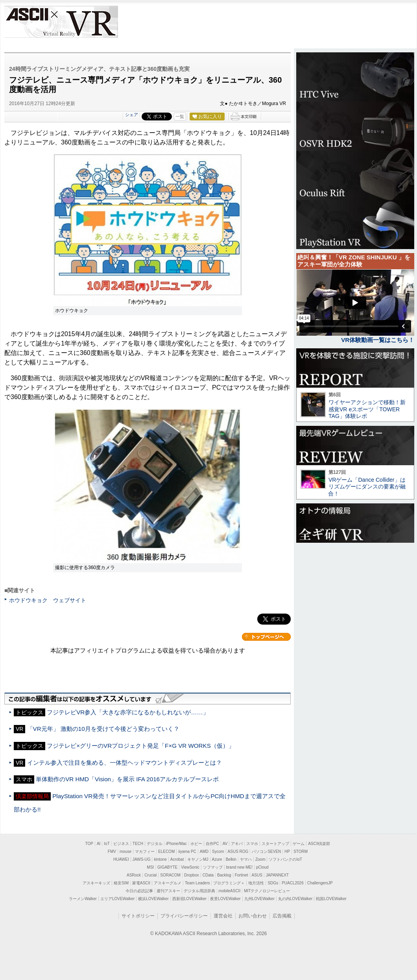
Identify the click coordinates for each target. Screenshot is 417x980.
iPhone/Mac (176, 844)
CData (208, 875)
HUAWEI (121, 859)
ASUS (257, 875)
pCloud (262, 867)
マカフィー (145, 851)
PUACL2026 (293, 883)
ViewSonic (190, 867)
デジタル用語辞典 (199, 891)
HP (287, 851)
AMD (204, 851)
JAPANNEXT (277, 875)
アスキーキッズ (96, 883)
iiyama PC (187, 851)
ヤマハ (246, 859)
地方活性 (256, 883)
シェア (132, 115)
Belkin (231, 859)
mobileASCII (230, 891)
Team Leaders (197, 883)
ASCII (27, 22)
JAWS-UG (142, 859)
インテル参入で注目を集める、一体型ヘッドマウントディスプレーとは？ (125, 763)
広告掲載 (282, 916)
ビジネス (121, 844)
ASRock (134, 875)
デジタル (155, 844)
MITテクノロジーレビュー (267, 891)
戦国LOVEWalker (331, 899)
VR (84, 22)
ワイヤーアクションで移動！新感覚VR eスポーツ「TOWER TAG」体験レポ (367, 409)
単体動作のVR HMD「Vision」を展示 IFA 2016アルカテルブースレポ (127, 779)
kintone (160, 859)
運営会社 (223, 916)
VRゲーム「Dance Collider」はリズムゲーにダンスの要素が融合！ (367, 487)
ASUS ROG (238, 851)
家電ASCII (141, 883)
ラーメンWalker (83, 899)
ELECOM (166, 851)
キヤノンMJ (198, 859)
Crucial (150, 875)
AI (99, 844)
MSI (150, 867)
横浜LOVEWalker (153, 899)
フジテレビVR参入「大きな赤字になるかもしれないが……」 (128, 712)
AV (225, 844)
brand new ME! (239, 867)
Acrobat (177, 859)
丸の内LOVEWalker (295, 899)
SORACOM (170, 875)
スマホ (252, 844)
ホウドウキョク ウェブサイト (48, 600)
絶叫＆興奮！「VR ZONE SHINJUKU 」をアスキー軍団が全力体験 (354, 261)
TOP (89, 844)
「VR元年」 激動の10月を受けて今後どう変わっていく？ (103, 729)
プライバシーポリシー (184, 916)
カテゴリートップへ (266, 637)
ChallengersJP (320, 883)
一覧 (180, 116)
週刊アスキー (168, 891)
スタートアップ (275, 844)
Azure (217, 859)
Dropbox (192, 875)
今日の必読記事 (139, 891)
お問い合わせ (253, 916)
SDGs (273, 883)
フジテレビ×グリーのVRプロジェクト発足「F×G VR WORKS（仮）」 (141, 746)
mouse (125, 851)
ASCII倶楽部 (319, 844)
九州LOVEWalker (259, 899)
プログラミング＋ (229, 883)
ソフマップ (213, 867)
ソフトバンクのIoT (285, 859)
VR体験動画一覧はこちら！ (378, 340)
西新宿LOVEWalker (189, 899)
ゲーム (299, 844)
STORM (301, 851)
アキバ (237, 844)
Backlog (224, 875)
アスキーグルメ (168, 883)
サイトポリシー (138, 916)
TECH (138, 844)
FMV (112, 851)
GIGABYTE (167, 867)
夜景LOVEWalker (225, 899)
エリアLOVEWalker (117, 899)
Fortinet (242, 875)
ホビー (196, 844)
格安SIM (121, 883)
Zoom (260, 859)
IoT (107, 844)
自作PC (212, 844)
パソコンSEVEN (266, 851)
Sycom (218, 851)
